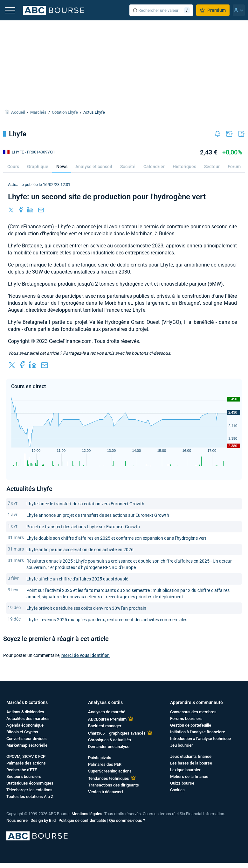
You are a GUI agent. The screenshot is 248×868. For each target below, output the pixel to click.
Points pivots (100, 758)
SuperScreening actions (110, 771)
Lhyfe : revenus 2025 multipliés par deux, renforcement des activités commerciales (107, 620)
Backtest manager (105, 726)
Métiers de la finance (189, 776)
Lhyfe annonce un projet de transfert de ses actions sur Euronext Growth (98, 515)
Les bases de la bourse (191, 763)
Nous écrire (17, 820)
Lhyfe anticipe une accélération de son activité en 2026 (80, 550)
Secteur (212, 167)
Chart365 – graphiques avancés (117, 733)
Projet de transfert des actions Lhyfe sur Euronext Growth (83, 527)
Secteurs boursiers (24, 776)
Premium (213, 10)
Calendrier (154, 167)
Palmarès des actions (26, 763)
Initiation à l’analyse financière (198, 732)
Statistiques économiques (30, 783)
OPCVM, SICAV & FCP (26, 756)
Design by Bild (43, 820)
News (62, 167)
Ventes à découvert (106, 792)
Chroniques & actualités (110, 740)
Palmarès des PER (105, 764)
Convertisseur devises (27, 739)
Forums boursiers (186, 719)
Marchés (38, 112)
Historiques (184, 167)
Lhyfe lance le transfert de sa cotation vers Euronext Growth (85, 504)
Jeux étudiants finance (191, 756)
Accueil (18, 112)
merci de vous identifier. (86, 655)
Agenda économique (25, 725)
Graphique (38, 167)
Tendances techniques (109, 778)
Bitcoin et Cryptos (22, 732)
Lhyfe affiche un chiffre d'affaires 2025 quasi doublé (77, 579)
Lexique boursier (185, 770)
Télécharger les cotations (29, 790)
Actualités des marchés (28, 719)
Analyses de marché (107, 712)
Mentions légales (87, 814)
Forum (234, 167)
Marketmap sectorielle (27, 745)
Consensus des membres (193, 712)
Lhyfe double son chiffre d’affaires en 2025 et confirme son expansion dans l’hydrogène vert (116, 538)
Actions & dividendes (25, 712)
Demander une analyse (109, 747)
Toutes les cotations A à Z (30, 797)
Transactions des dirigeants (114, 785)
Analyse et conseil (94, 167)
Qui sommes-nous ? (127, 820)
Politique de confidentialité (82, 820)
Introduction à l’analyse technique (200, 739)
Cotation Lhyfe (65, 112)
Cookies (177, 790)
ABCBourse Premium (107, 719)
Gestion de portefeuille (191, 725)
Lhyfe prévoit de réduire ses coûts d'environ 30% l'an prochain (86, 608)
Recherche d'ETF (22, 770)
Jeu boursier (182, 745)
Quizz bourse (182, 783)
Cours (13, 167)
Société (128, 167)
